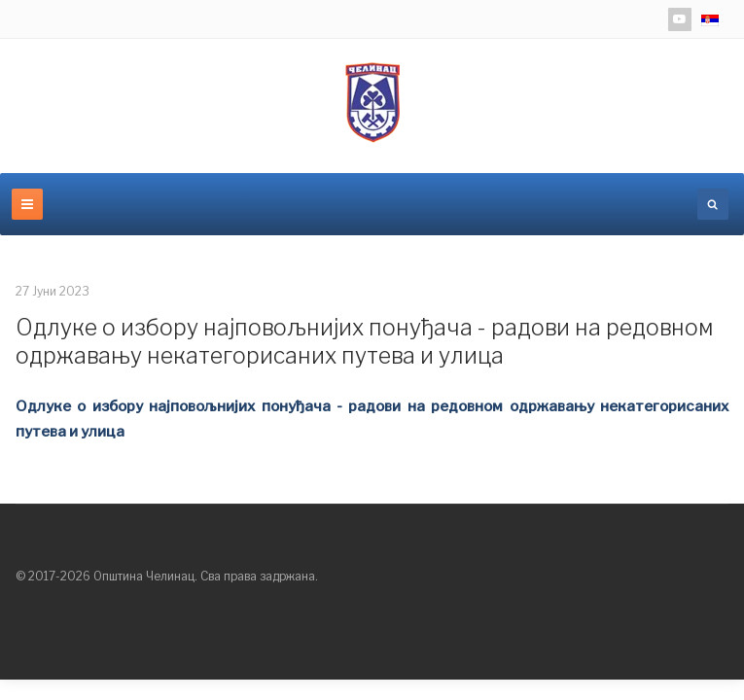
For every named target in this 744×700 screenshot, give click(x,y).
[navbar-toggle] (27, 204)
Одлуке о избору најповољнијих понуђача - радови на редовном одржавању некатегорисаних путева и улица (365, 342)
